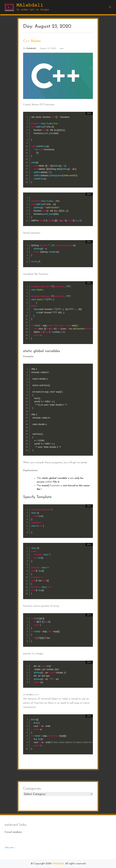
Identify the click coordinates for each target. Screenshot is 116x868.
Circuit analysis (13, 832)
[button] (110, 7)
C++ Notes (32, 41)
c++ (62, 48)
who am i (10, 848)
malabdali (31, 48)
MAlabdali (30, 5)
